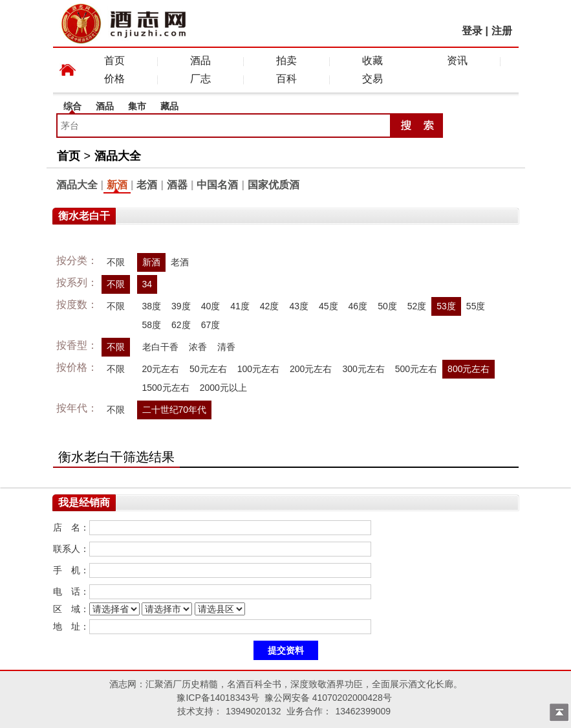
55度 (476, 306)
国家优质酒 (274, 185)
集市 (137, 106)
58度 (152, 325)
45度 (329, 306)
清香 (226, 347)
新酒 (117, 185)
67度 (211, 325)
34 (147, 284)
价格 (114, 79)
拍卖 (286, 61)
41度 (240, 306)
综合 (72, 106)
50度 (387, 306)
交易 (372, 79)
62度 (181, 325)
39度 (181, 306)
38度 (152, 306)
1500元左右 (166, 388)
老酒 (147, 185)
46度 (358, 306)
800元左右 (469, 369)
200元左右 (311, 369)
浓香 (198, 347)
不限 (116, 262)
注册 (502, 31)
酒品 (200, 61)
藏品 (169, 106)
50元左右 (208, 369)
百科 (286, 79)
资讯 (457, 61)
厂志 (200, 79)
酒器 (177, 185)
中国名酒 (217, 185)
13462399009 (363, 711)
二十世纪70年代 (175, 410)
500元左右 (416, 369)
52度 (417, 306)
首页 (114, 61)
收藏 (372, 61)
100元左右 (258, 369)
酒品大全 (118, 156)
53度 (446, 306)
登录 (472, 31)
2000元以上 (223, 388)
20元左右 (161, 369)
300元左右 (363, 369)
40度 (211, 306)
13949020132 (253, 711)
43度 (299, 306)
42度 (270, 306)
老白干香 (160, 347)
